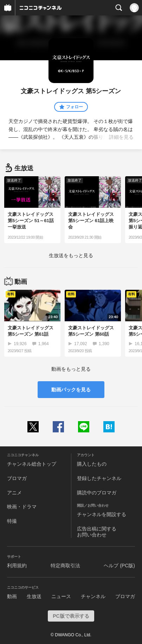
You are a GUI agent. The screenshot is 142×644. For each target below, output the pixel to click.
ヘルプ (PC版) (119, 566)
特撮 (12, 521)
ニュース (61, 596)
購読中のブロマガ (97, 493)
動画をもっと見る (71, 369)
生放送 (34, 596)
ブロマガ (17, 478)
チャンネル (93, 596)
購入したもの (92, 464)
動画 (12, 596)
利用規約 (17, 566)
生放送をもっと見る (71, 255)
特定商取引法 (65, 566)
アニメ (14, 493)
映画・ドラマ (22, 507)
